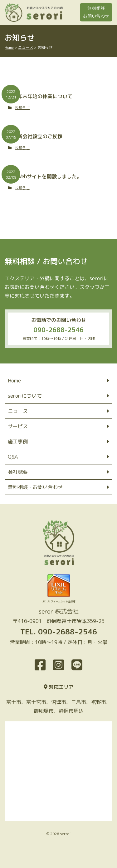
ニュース (18, 411)
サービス (18, 426)
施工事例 (18, 441)
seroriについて (25, 396)
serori (65, 834)
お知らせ (22, 108)
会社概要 (18, 472)
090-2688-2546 (58, 330)
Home (14, 381)
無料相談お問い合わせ (96, 12)
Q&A (13, 457)
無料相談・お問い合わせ (35, 487)
